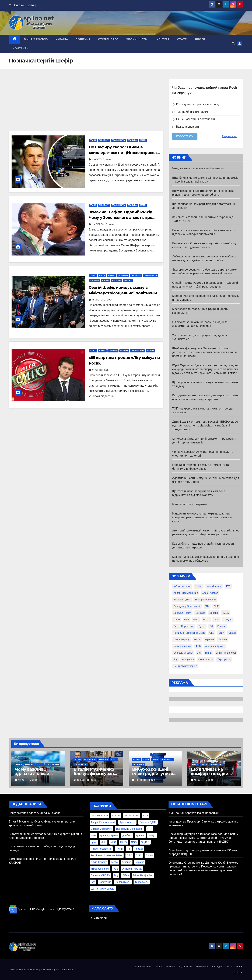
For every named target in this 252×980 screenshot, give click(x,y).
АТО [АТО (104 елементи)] (228, 586)
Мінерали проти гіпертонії (189, 504)
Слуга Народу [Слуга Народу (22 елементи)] (181, 639)
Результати (230, 136)
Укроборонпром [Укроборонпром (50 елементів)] (182, 646)
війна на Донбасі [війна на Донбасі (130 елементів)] (226, 653)
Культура (162, 39)
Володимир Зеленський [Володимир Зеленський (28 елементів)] (187, 606)
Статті (182, 39)
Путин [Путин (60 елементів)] (202, 626)
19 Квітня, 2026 (28, 780)
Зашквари (104, 140)
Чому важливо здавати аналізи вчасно (198, 168)
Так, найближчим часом (190, 112)
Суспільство (108, 39)
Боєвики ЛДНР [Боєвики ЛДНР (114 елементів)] (182, 600)
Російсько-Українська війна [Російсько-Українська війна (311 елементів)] (189, 633)
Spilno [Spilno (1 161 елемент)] (199, 586)
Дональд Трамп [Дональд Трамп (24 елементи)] (182, 613)
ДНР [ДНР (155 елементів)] (216, 606)
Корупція (94, 281)
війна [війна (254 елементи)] (208, 653)
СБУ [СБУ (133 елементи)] (212, 633)
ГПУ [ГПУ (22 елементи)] (207, 606)
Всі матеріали (98, 918)
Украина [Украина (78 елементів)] (209, 639)
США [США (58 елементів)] (221, 633)
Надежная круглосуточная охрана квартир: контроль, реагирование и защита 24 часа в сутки (202, 517)
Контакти (20, 48)
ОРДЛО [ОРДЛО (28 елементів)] (228, 619)
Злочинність (137, 39)
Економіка (123, 275)
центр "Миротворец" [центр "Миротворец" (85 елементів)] (185, 666)
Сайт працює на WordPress (24, 970)
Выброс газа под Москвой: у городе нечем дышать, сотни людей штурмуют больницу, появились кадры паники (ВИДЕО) (203, 838)
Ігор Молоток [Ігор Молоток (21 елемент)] (214, 586)
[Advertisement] (86, 105)
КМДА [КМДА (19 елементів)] (225, 613)
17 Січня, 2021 (101, 370)
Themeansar (66, 970)
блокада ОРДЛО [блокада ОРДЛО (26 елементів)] (183, 653)
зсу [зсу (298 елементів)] (175, 659)
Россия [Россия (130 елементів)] (221, 626)
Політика (83, 39)
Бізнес (93, 275)
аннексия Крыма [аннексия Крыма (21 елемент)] (215, 646)
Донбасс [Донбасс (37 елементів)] (200, 613)
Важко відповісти (185, 127)
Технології (138, 765)
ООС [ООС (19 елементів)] (216, 619)
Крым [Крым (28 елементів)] (177, 619)
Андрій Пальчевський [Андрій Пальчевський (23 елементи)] (186, 593)
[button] (233, 44)
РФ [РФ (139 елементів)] (211, 626)
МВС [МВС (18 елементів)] (196, 619)
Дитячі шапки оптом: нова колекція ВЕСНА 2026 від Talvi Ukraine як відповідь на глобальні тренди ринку (205, 426)
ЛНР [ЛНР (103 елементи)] (186, 619)
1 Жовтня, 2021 (102, 159)
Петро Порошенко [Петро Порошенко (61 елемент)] (184, 626)
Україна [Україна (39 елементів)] (223, 639)
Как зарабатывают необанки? (199, 813)
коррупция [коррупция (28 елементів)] (188, 659)
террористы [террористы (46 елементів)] (224, 659)
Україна (62, 39)
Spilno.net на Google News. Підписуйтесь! (41, 909)
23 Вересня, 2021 (103, 224)
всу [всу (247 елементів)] (199, 653)
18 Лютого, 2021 (102, 300)
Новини (106, 281)
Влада (93, 140)
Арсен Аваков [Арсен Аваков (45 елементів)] (210, 593)
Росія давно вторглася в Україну (196, 104)
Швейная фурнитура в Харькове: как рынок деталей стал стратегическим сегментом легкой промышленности (204, 352)
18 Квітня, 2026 (204, 780)
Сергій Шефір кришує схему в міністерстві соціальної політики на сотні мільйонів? (124, 293)
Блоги (200, 39)
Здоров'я (30, 765)
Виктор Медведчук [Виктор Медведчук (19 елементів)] (205, 600)
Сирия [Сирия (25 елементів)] (232, 633)
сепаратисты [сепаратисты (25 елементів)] (206, 659)
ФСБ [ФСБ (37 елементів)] (198, 646)
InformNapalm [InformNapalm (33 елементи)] (182, 586)
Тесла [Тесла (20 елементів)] (197, 639)
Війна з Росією (36, 39)
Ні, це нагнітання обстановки (194, 119)
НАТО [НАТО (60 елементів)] (206, 619)
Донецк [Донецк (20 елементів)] (214, 613)
